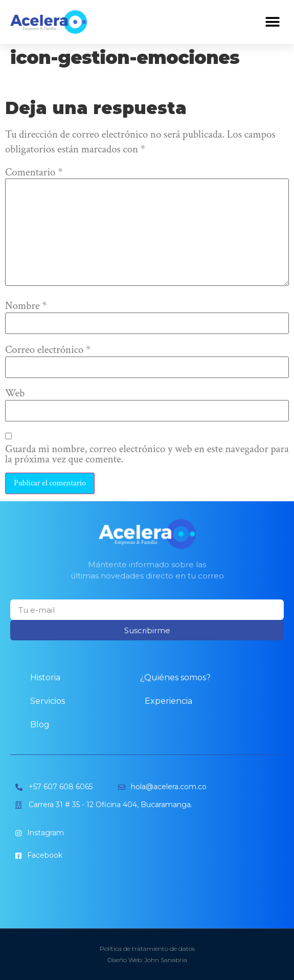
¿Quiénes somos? (175, 677)
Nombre (26, 306)
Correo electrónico (48, 350)
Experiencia (168, 701)
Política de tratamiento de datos (147, 949)
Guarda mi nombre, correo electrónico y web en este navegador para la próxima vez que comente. (147, 455)
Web (15, 394)
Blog (40, 725)
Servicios (48, 701)
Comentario (34, 173)
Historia (45, 677)
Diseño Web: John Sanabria (147, 960)
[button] (272, 22)
